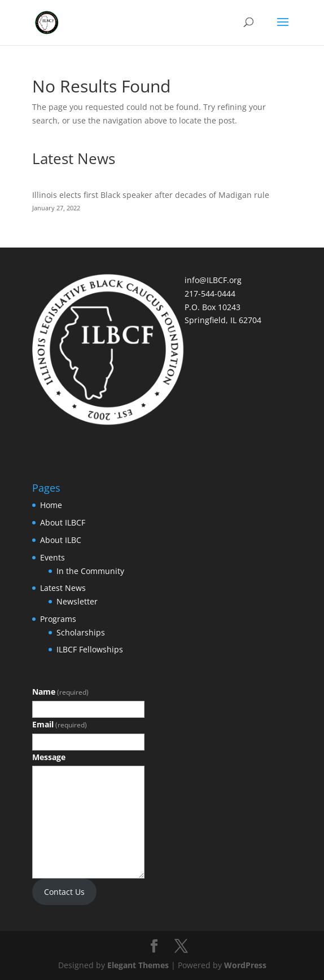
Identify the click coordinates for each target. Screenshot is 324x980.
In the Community (90, 571)
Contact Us (64, 892)
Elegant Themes (138, 965)
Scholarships (81, 632)
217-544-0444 (210, 293)
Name (60, 692)
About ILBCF (63, 522)
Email (60, 724)
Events (52, 557)
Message (49, 757)
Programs (58, 619)
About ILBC (61, 540)
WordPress (245, 965)
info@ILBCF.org (213, 280)
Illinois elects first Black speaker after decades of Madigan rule (151, 195)
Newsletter (77, 601)
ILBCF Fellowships (90, 649)
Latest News (63, 588)
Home (51, 505)
